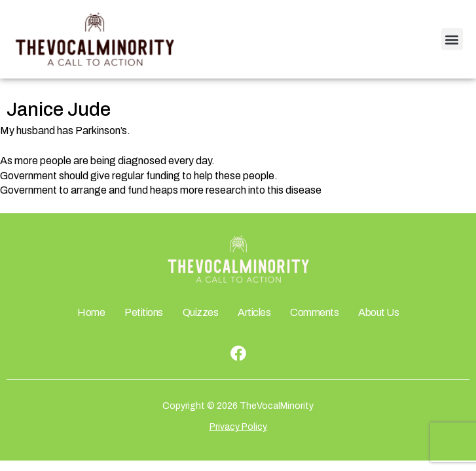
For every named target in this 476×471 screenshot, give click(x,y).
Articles (254, 312)
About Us (378, 312)
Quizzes (201, 312)
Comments (314, 312)
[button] (452, 39)
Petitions (144, 312)
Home (91, 312)
